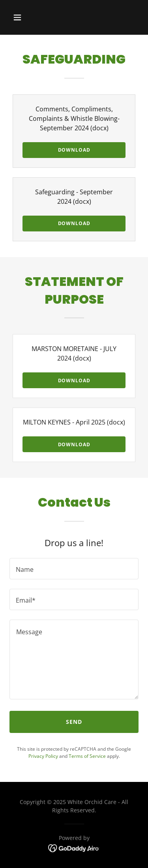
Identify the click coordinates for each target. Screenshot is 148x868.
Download (74, 150)
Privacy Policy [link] (43, 756)
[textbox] (74, 569)
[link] (74, 848)
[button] (24, 17)
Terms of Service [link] (87, 756)
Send (74, 722)
